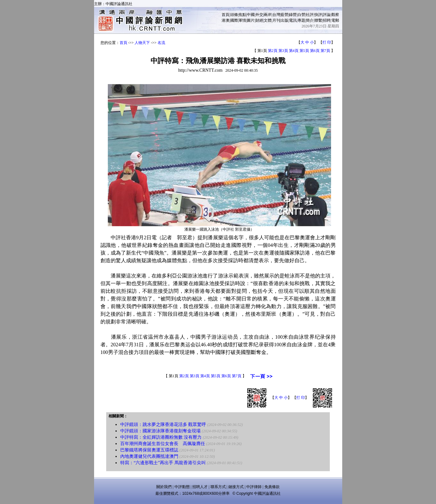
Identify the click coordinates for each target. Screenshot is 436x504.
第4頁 (294, 51)
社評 (310, 15)
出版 (285, 20)
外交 (259, 15)
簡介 (310, 20)
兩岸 (268, 15)
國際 (234, 20)
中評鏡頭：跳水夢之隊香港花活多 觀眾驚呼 (163, 425)
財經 (259, 20)
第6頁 (315, 51)
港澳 (225, 20)
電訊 (293, 20)
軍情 (242, 20)
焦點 (242, 15)
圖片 (251, 20)
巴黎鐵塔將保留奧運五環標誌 (149, 450)
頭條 (234, 15)
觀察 (335, 15)
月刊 (276, 20)
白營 (301, 15)
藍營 (285, 15)
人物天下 (142, 43)
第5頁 (304, 51)
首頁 (225, 15)
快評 (318, 15)
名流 (161, 43)
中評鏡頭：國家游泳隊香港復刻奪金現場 (160, 431)
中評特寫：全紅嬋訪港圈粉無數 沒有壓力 (161, 437)
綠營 (293, 15)
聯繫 (318, 20)
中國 (251, 15)
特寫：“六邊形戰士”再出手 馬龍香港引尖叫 (163, 463)
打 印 (327, 42)
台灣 (276, 15)
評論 (327, 15)
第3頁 (283, 51)
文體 (268, 20)
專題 (301, 20)
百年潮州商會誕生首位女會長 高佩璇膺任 (163, 444)
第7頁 (325, 51)
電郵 (335, 20)
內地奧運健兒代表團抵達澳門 (149, 456)
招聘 (327, 20)
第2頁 (273, 51)
